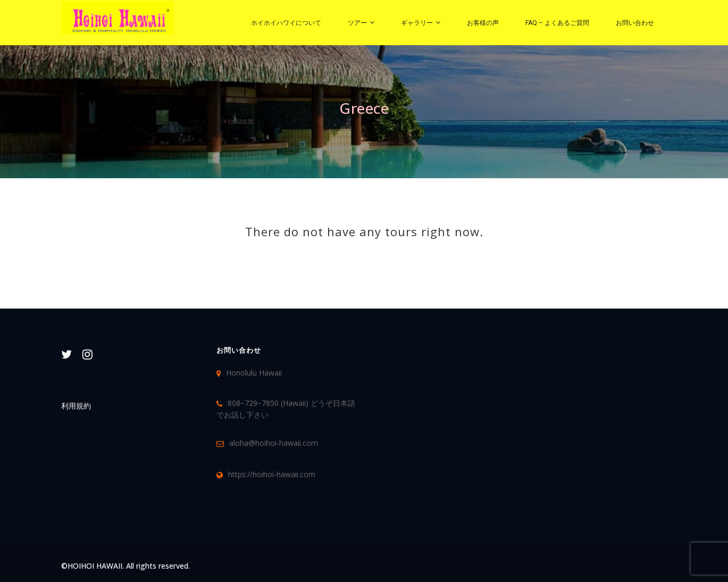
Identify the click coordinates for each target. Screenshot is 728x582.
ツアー (357, 23)
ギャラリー (417, 23)
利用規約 (76, 406)
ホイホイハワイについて (286, 23)
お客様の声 (483, 23)
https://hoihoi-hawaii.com (272, 474)
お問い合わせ (635, 23)
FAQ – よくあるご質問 (557, 23)
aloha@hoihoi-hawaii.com (274, 443)
